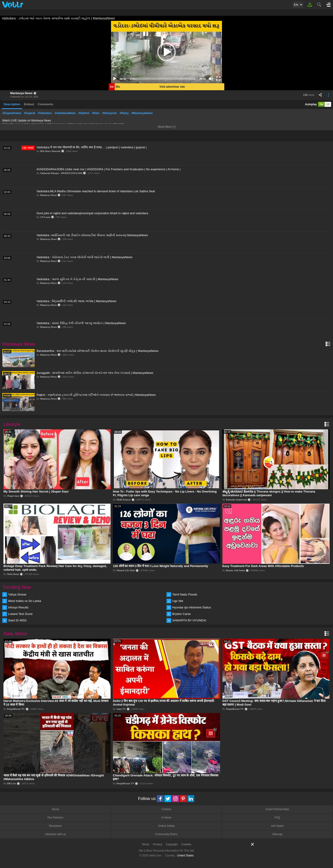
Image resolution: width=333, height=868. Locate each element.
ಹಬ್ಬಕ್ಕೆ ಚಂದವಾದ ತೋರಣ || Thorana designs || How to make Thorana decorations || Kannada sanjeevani (269, 493)
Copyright (172, 844)
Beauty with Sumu (235, 570)
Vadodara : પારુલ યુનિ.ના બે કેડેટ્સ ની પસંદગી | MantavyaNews (77, 279)
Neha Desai (13, 574)
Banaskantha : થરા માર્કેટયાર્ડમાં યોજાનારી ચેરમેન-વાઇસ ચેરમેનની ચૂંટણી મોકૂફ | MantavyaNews (97, 351)
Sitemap (277, 834)
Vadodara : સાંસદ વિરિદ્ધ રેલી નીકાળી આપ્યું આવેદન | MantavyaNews (81, 323)
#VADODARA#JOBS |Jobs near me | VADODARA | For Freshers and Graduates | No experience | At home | (108, 169)
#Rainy (124, 113)
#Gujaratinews (12, 113)
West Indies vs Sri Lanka (25, 601)
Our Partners (55, 818)
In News (166, 818)
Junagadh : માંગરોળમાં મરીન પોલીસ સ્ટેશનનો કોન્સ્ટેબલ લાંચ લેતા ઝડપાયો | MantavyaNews (95, 373)
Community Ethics (166, 834)
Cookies (186, 844)
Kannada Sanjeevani (236, 499)
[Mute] (211, 79)
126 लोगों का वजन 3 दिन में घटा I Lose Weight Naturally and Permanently (160, 566)
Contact (166, 809)
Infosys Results (18, 607)
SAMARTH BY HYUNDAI (189, 620)
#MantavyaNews (142, 113)
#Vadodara (45, 113)
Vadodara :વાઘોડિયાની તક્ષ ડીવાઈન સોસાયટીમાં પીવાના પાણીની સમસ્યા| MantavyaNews (92, 235)
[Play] (115, 79)
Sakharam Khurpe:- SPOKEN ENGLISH (61, 173)
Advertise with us (55, 834)
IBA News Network (50, 151)
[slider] (163, 79)
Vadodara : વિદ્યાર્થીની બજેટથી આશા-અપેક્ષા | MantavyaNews (76, 301)
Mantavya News (21, 93)
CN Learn (45, 217)
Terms (146, 844)
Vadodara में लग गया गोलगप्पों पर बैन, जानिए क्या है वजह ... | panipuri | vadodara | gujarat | (92, 147)
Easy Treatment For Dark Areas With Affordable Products (263, 566)
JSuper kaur (13, 496)
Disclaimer (55, 826)
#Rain (96, 113)
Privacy (157, 844)
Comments (45, 104)
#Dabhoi (84, 113)
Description (12, 104)
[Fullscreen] (218, 79)
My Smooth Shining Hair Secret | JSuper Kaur (36, 491)
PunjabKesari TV (16, 709)
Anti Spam (277, 826)
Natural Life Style (126, 570)
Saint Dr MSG (17, 620)
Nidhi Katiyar (124, 499)
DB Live (12, 783)
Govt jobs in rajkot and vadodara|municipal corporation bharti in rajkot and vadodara (92, 213)
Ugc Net (178, 601)
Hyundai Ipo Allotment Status (192, 607)
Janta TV (121, 709)
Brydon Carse (181, 614)
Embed (29, 104)
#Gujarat (29, 113)
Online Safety (166, 826)
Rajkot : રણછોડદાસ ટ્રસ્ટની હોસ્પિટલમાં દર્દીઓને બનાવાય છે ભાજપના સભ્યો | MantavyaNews (96, 395)
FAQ (277, 818)
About (55, 809)
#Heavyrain (110, 113)
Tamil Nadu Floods (185, 594)
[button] (166, 52)
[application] (166, 52)
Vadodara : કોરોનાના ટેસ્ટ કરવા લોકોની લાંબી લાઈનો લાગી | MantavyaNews (84, 257)
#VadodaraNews (65, 113)
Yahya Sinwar (17, 594)
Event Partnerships (277, 809)
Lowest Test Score (20, 614)
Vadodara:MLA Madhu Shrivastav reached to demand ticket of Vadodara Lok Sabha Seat (96, 191)
